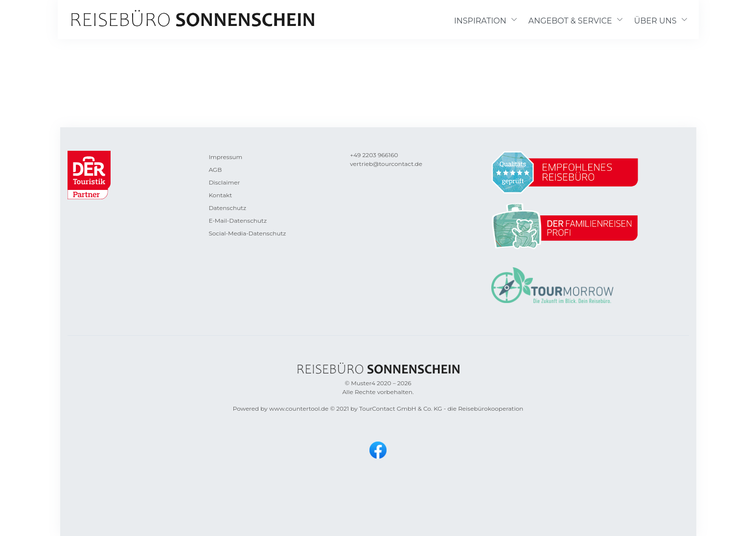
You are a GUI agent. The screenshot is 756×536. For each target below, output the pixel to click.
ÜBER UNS (655, 21)
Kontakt (220, 195)
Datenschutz (227, 208)
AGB (215, 170)
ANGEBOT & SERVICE (570, 21)
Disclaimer (224, 182)
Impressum (225, 157)
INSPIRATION (480, 21)
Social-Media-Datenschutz (247, 233)
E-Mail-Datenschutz (238, 221)
